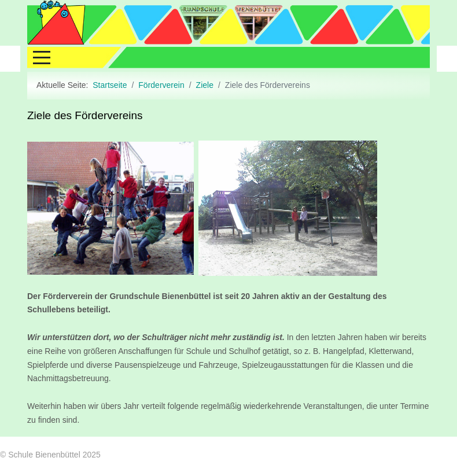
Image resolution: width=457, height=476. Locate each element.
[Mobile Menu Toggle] (36, 54)
